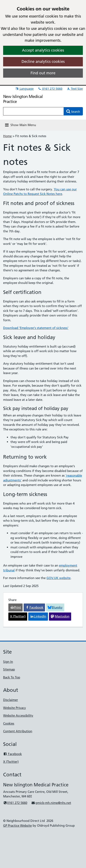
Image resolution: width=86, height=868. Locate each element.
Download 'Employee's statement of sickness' (36, 328)
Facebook (12, 754)
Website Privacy (15, 708)
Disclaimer (11, 700)
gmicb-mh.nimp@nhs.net (51, 803)
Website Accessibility (18, 716)
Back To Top (12, 677)
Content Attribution (18, 731)
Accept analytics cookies (43, 50)
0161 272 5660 (50, 89)
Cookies (9, 723)
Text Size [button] (75, 89)
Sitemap (9, 669)
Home (7, 136)
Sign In (8, 662)
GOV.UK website (58, 578)
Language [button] (24, 89)
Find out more (43, 73)
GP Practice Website (17, 826)
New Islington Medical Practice (23, 99)
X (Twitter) (11, 762)
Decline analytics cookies (43, 61)
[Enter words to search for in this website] (33, 111)
